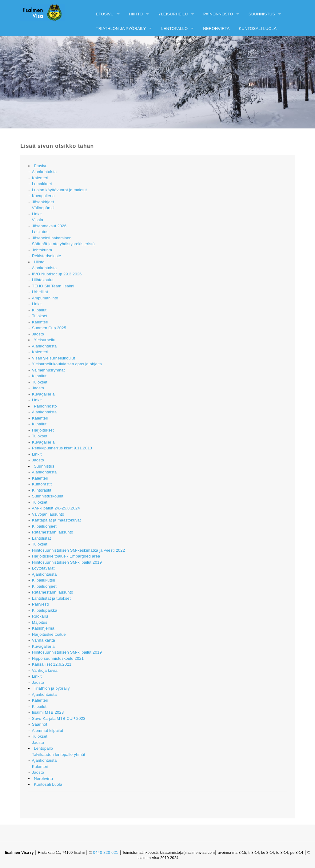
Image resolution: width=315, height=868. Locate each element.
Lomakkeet (42, 184)
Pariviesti (40, 604)
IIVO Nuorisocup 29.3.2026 (57, 274)
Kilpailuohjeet (44, 526)
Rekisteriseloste (47, 256)
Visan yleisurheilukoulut (54, 358)
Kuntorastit (42, 484)
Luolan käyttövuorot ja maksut (60, 190)
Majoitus (40, 622)
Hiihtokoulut (43, 280)
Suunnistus (262, 14)
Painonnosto (218, 14)
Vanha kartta (44, 640)
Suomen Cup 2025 (49, 328)
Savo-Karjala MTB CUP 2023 (59, 718)
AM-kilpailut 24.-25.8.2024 (56, 508)
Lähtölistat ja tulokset (51, 598)
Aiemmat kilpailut (48, 730)
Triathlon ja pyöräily (121, 28)
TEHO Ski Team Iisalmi (53, 286)
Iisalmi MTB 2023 (48, 712)
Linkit (37, 214)
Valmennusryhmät (48, 370)
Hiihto (136, 14)
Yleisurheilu (173, 14)
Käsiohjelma (43, 628)
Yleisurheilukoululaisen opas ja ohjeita (67, 364)
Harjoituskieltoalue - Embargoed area (66, 556)
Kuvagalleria (43, 196)
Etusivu (105, 14)
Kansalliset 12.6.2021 (52, 664)
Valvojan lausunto (48, 514)
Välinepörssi (43, 208)
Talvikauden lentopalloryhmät (59, 754)
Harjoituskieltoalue (49, 634)
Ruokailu (40, 616)
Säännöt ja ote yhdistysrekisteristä (63, 244)
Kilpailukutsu (44, 580)
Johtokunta (42, 250)
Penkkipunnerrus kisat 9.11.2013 (62, 448)
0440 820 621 (106, 852)
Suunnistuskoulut (48, 496)
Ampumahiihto (45, 298)
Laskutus (40, 232)
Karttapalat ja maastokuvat (56, 520)
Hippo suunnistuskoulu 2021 (58, 658)
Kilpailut (39, 310)
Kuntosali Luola (258, 28)
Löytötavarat (43, 568)
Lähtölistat (41, 538)
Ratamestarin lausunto (53, 532)
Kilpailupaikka (45, 610)
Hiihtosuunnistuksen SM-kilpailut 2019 (67, 562)
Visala (38, 220)
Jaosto (38, 334)
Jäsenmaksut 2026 (49, 226)
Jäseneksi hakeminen (52, 238)
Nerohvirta (216, 28)
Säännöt (40, 724)
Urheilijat (40, 292)
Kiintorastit (42, 490)
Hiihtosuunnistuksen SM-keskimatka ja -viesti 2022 (78, 550)
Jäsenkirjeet (43, 202)
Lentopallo (174, 28)
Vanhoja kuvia (45, 670)
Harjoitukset (43, 430)
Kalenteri (40, 178)
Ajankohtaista (44, 172)
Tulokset (40, 316)
